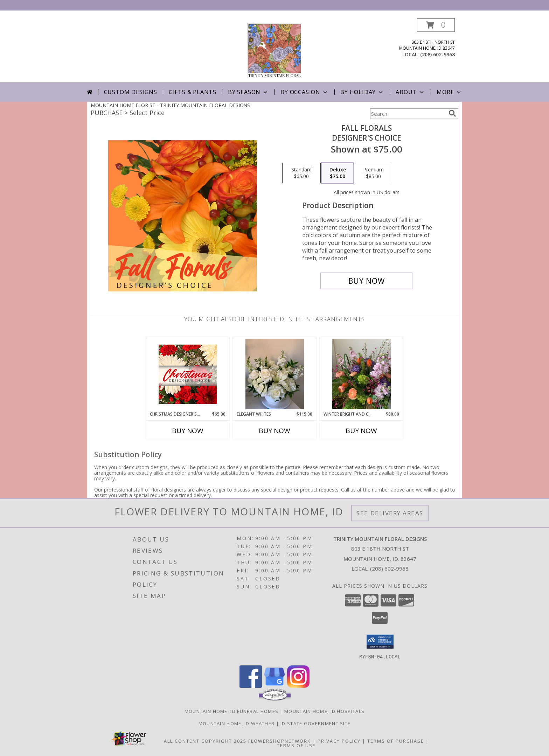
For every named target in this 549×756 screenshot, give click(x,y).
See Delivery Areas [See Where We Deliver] (390, 513)
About (410, 92)
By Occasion (305, 92)
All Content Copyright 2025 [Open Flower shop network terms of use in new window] (205, 741)
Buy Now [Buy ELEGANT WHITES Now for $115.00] (274, 431)
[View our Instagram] (298, 686)
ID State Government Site (315, 723)
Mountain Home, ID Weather (237, 723)
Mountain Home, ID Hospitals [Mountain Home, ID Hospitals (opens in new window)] (324, 711)
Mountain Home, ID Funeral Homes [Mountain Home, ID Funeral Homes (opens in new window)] (231, 711)
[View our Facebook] (251, 686)
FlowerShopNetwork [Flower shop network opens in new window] (280, 741)
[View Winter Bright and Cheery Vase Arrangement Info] (362, 374)
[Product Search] (408, 114)
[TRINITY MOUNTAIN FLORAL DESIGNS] (274, 50)
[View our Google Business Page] (274, 686)
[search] (452, 113)
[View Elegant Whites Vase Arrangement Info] (275, 374)
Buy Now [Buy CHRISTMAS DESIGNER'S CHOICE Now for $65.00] (188, 431)
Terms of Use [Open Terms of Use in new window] (296, 745)
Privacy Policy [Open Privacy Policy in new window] (339, 741)
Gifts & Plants (193, 92)
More (449, 92)
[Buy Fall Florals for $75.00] (366, 281)
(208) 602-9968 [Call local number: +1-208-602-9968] (437, 54)
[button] (436, 25)
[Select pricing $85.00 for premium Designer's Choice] (373, 173)
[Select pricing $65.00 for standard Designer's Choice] (301, 173)
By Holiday (362, 92)
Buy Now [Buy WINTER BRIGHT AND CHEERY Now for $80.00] (361, 431)
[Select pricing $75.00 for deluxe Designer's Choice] (338, 173)
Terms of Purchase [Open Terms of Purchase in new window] (396, 741)
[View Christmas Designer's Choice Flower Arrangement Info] (188, 374)
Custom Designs (131, 92)
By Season (248, 92)
